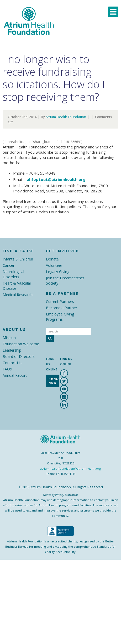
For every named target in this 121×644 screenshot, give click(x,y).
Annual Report (15, 375)
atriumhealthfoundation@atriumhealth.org (70, 468)
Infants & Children (18, 259)
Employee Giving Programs (60, 317)
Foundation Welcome (21, 344)
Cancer (9, 265)
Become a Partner (62, 308)
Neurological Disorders (13, 274)
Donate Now (54, 381)
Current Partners (60, 301)
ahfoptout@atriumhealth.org (56, 179)
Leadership (12, 350)
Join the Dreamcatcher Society (65, 281)
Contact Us (12, 363)
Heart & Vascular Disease (17, 286)
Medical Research (18, 295)
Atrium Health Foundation (66, 117)
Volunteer (54, 265)
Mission (9, 338)
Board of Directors (19, 356)
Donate (52, 259)
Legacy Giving (58, 272)
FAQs (7, 369)
